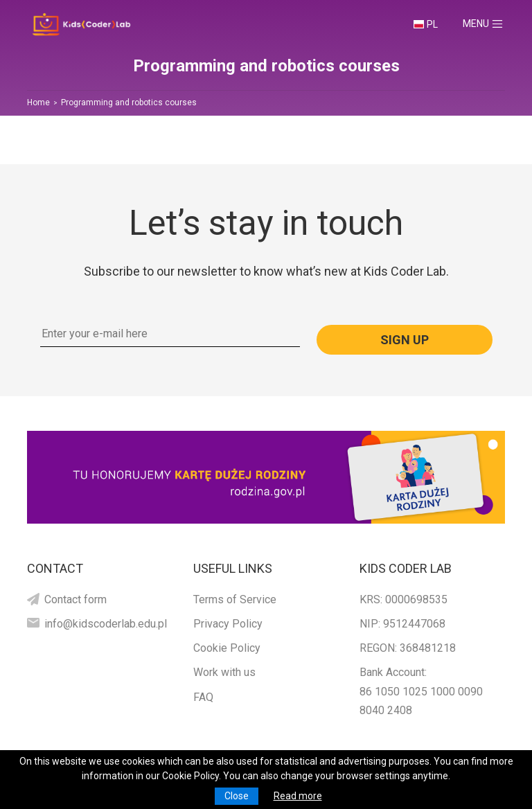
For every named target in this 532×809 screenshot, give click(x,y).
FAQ (203, 697)
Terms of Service (235, 599)
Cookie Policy (227, 648)
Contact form (76, 599)
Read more (298, 796)
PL (432, 24)
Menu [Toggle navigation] (489, 24)
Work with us (224, 672)
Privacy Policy (228, 624)
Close (237, 796)
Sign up (405, 340)
